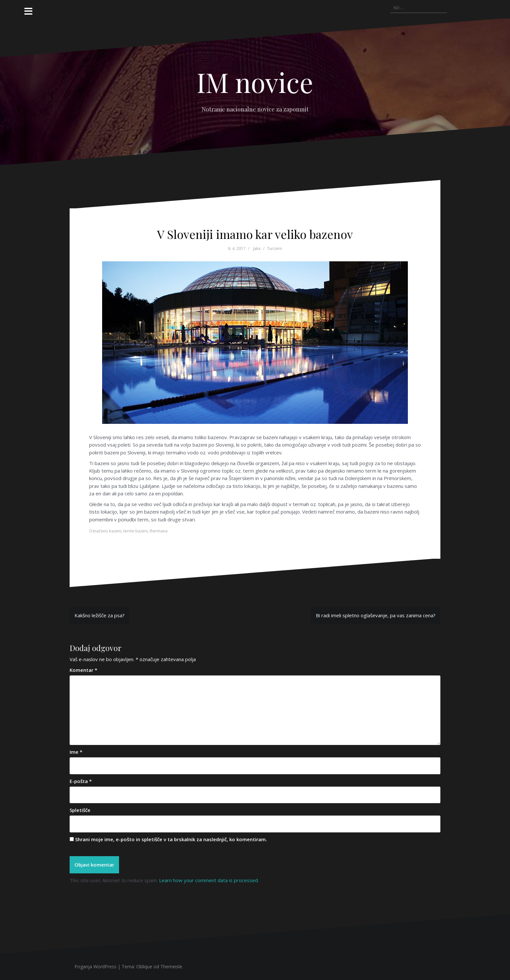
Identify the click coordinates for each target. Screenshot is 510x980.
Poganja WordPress (95, 967)
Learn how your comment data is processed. (209, 880)
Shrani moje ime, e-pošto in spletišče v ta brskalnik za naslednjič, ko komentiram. (171, 839)
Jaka (257, 248)
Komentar (83, 670)
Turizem (275, 248)
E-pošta (81, 781)
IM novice (255, 82)
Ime (76, 752)
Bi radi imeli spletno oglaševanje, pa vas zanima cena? (376, 615)
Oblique (144, 967)
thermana (159, 531)
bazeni (115, 531)
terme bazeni (135, 531)
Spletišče (80, 810)
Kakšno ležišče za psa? (100, 615)
